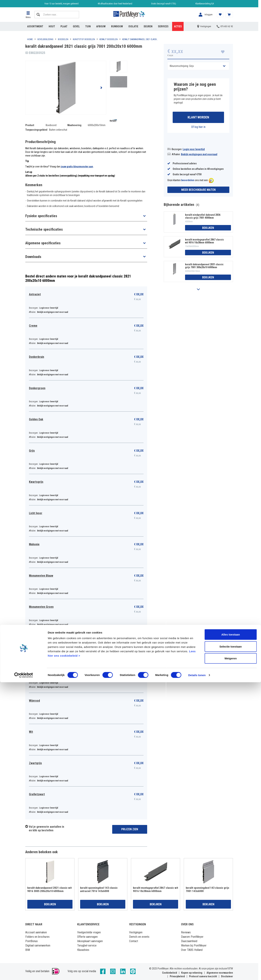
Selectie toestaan (231, 944)
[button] (28, 15)
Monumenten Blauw (41, 576)
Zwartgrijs (35, 763)
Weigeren (230, 956)
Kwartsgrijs (36, 482)
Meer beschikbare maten (198, 191)
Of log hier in (198, 128)
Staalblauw (36, 638)
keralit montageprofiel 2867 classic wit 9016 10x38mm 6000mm (204, 242)
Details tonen (197, 973)
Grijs (32, 451)
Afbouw (101, 26)
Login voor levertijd (194, 150)
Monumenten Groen (41, 607)
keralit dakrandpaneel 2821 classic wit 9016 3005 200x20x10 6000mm (50, 889)
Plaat (64, 26)
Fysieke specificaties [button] (41, 216)
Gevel (76, 26)
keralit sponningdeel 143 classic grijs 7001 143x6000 (207, 889)
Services (163, 26)
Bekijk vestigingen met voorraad (199, 155)
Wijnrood (34, 701)
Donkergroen (37, 388)
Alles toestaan (231, 932)
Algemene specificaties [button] (43, 243)
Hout (52, 26)
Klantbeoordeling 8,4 (205, 4)
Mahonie (34, 544)
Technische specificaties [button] (44, 229)
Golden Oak (36, 419)
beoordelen (188, 181)
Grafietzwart (37, 794)
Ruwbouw (117, 26)
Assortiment (35, 26)
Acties (178, 26)
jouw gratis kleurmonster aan (77, 167)
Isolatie (133, 26)
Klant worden (198, 118)
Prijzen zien (130, 829)
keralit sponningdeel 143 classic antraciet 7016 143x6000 (99, 889)
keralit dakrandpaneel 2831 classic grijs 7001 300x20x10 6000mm (204, 267)
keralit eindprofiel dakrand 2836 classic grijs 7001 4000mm (203, 217)
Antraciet (35, 294)
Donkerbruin (37, 357)
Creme (33, 326)
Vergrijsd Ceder (39, 669)
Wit (31, 732)
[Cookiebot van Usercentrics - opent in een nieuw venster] (24, 973)
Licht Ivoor (36, 513)
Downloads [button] (33, 257)
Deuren (148, 26)
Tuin (88, 26)
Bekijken (208, 229)
